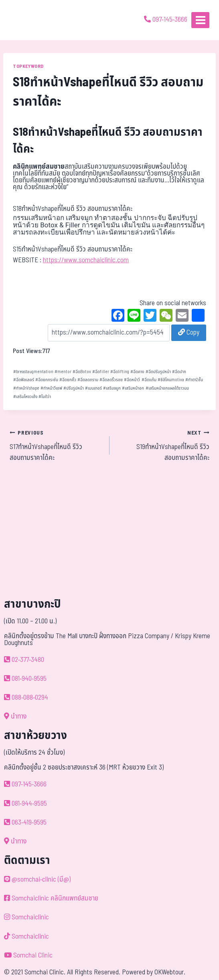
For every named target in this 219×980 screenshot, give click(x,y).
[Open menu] (200, 20)
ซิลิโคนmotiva (171, 380)
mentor (63, 372)
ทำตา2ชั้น (194, 380)
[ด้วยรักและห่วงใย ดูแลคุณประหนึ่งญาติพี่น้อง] (29, 20)
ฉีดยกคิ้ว (68, 380)
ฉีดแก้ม (149, 380)
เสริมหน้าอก (133, 388)
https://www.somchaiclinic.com (86, 260)
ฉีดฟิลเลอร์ (24, 380)
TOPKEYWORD (28, 66)
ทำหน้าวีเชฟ (51, 388)
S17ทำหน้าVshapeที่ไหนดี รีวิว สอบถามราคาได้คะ (56, 445)
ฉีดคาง (137, 372)
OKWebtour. (170, 972)
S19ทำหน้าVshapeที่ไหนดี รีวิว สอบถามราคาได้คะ (163, 445)
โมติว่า (45, 397)
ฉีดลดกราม (88, 380)
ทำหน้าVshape (26, 388)
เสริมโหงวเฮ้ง (25, 397)
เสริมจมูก (112, 388)
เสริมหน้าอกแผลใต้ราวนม (167, 388)
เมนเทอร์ (93, 388)
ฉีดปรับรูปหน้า (158, 372)
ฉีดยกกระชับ (47, 380)
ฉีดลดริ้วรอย (111, 380)
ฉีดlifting (120, 372)
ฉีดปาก (179, 372)
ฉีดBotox (82, 372)
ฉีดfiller (101, 372)
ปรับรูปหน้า (74, 388)
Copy (189, 333)
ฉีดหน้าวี (132, 380)
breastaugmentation (33, 372)
